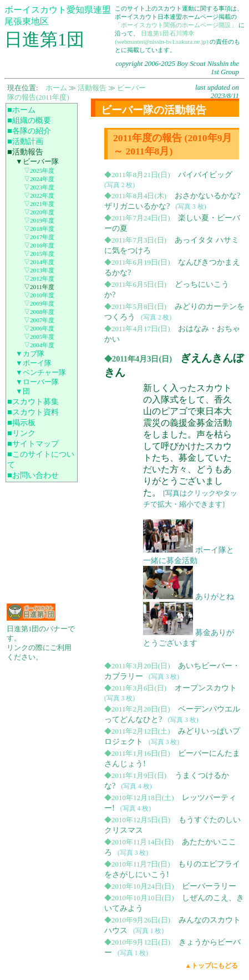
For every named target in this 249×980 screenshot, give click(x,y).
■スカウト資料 (33, 412)
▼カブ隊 (30, 354)
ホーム (56, 88)
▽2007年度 (39, 320)
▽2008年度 (39, 312)
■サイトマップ (33, 443)
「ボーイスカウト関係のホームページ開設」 (176, 25)
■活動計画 (25, 141)
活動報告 (92, 88)
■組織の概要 (29, 120)
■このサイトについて (41, 459)
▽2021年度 (39, 204)
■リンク (21, 433)
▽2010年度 (39, 295)
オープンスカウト (206, 688)
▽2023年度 (39, 187)
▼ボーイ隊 (34, 363)
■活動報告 (25, 152)
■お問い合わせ (33, 475)
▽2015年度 (39, 254)
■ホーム (21, 110)
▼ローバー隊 (37, 382)
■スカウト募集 (33, 401)
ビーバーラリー (209, 886)
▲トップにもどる (212, 966)
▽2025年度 (39, 171)
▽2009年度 (39, 303)
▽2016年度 (39, 245)
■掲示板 (21, 422)
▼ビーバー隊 (37, 162)
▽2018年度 (39, 229)
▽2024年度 (39, 179)
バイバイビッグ (205, 174)
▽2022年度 (39, 195)
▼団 (23, 391)
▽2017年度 (39, 237)
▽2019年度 (39, 220)
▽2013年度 (39, 270)
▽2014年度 (39, 262)
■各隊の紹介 (29, 131)
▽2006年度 (39, 328)
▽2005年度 (39, 337)
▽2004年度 (39, 345)
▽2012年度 (39, 278)
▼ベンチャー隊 (41, 373)
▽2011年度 (39, 287)
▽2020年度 (39, 212)
